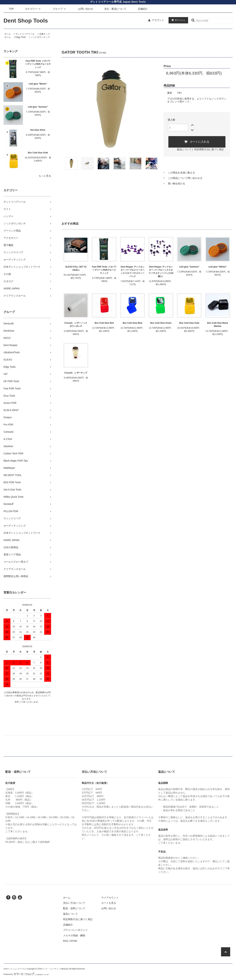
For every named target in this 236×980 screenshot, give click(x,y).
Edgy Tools (21, 37)
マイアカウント (110, 898)
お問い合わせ (86, 9)
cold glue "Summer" (38, 107)
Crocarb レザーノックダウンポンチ (76, 325)
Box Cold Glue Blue (132, 323)
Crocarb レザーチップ (76, 373)
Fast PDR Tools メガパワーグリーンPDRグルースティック (38, 64)
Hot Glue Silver (38, 130)
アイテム (178, 20)
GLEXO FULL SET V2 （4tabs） (76, 268)
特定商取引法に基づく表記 (209, 149)
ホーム (8, 34)
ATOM (74, 941)
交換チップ (45, 34)
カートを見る (109, 903)
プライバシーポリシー (75, 930)
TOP (11, 9)
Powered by (26, 974)
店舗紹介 (143, 9)
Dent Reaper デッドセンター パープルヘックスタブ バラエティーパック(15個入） (161, 272)
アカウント (158, 20)
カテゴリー (33, 9)
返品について (184, 149)
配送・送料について (74, 908)
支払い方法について (74, 903)
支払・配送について (115, 9)
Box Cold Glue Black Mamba (218, 325)
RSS (66, 941)
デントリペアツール (25, 34)
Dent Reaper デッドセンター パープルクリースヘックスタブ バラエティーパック (133, 272)
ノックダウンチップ (40, 37)
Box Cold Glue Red (104, 323)
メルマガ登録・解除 (74, 935)
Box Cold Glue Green (161, 323)
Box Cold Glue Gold (38, 153)
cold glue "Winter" (38, 84)
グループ (60, 9)
